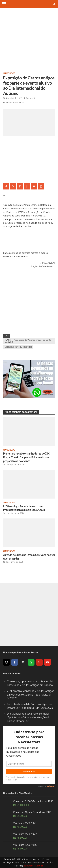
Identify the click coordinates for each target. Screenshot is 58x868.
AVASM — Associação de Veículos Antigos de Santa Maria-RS (28, 341)
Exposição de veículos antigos (18, 347)
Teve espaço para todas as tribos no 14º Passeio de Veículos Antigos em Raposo (30, 683)
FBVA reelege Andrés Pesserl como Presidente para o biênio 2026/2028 (24, 508)
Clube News (9, 73)
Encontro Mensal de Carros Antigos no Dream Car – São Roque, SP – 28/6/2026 (30, 706)
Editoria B (30, 98)
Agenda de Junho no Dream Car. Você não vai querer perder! (29, 557)
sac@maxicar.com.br (34, 866)
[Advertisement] (29, 39)
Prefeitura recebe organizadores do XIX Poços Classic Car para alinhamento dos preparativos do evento (26, 457)
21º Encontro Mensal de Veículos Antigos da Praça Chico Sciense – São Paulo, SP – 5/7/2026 (31, 695)
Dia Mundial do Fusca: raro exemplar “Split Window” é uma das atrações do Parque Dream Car (29, 717)
